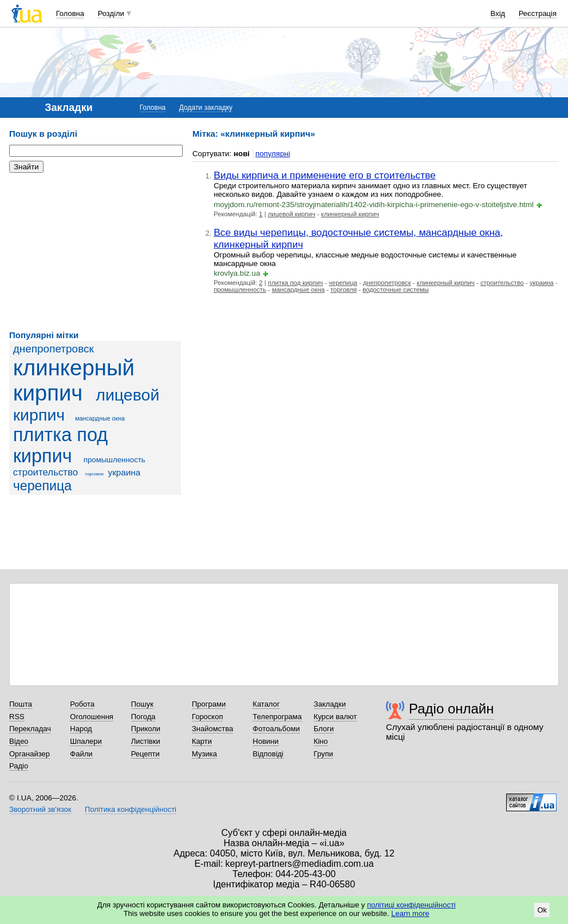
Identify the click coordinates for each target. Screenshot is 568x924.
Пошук (142, 704)
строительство (46, 472)
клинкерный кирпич (74, 380)
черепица (43, 486)
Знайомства (212, 729)
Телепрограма (277, 717)
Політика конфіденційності (131, 809)
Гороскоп (207, 717)
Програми (209, 704)
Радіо (19, 766)
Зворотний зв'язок (40, 809)
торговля (94, 474)
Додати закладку (206, 108)
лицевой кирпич (292, 214)
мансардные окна (100, 418)
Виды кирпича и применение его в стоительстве (325, 175)
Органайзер (29, 754)
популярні (273, 154)
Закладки (330, 704)
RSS (17, 717)
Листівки (146, 741)
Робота (82, 704)
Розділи (111, 13)
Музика (204, 754)
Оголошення (92, 717)
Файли (81, 754)
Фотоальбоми (276, 729)
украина (125, 472)
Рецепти (145, 754)
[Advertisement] (95, 252)
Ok (542, 910)
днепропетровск (54, 349)
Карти (202, 741)
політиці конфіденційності (411, 905)
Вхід (498, 13)
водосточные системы (396, 290)
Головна (70, 13)
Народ (81, 729)
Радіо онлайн (451, 709)
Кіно (321, 741)
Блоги (324, 729)
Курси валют (336, 717)
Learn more (410, 913)
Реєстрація (538, 13)
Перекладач (30, 729)
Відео (19, 741)
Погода (143, 717)
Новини (265, 741)
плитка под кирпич (61, 445)
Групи (324, 754)
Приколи (146, 729)
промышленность (115, 460)
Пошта (21, 704)
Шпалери (86, 741)
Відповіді (268, 754)
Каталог (266, 704)
